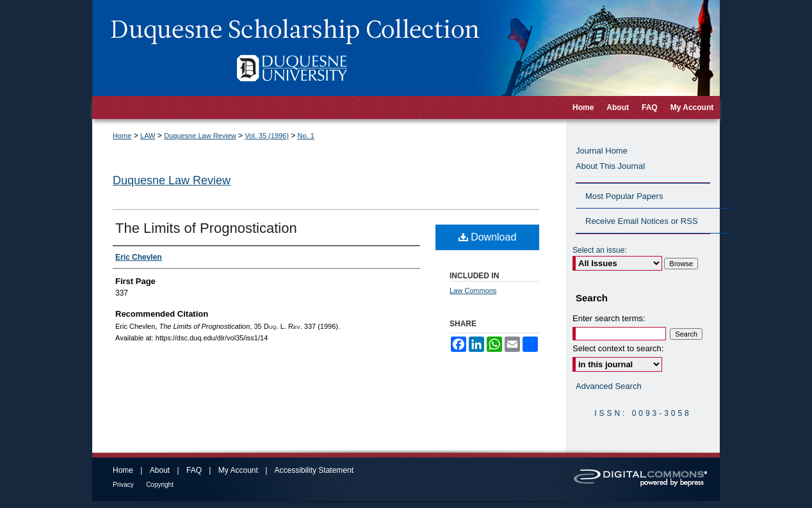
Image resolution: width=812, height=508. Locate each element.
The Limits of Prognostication (206, 228)
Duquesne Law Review (200, 136)
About (160, 470)
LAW (148, 136)
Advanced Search (609, 386)
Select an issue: (600, 250)
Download (488, 237)
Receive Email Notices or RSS (642, 221)
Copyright (160, 485)
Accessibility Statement (314, 470)
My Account (238, 470)
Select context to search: (618, 348)
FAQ (194, 470)
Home (122, 136)
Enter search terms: (609, 318)
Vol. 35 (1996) (267, 136)
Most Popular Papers (624, 196)
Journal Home (602, 151)
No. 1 (306, 136)
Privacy (123, 485)
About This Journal (610, 166)
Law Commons (473, 290)
